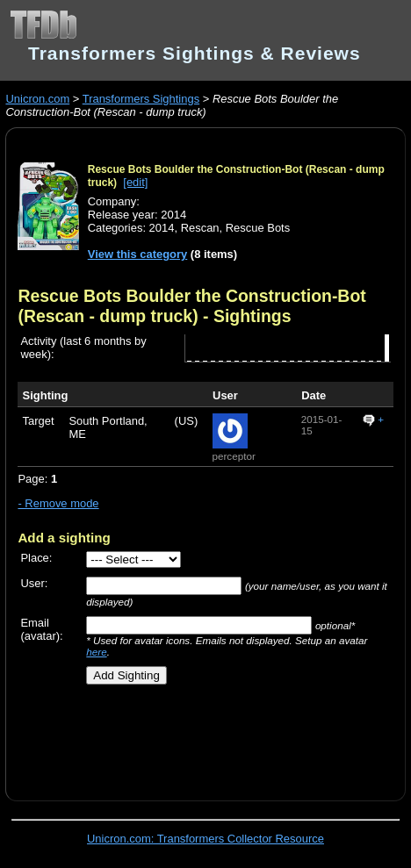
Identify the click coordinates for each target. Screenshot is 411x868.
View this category (138, 254)
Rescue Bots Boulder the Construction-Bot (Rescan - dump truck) (191, 306)
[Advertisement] (214, 736)
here (96, 652)
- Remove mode (58, 503)
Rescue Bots (258, 228)
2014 (162, 228)
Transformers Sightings (141, 99)
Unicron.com (37, 99)
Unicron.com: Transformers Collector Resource (205, 839)
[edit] (135, 182)
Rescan (200, 228)
